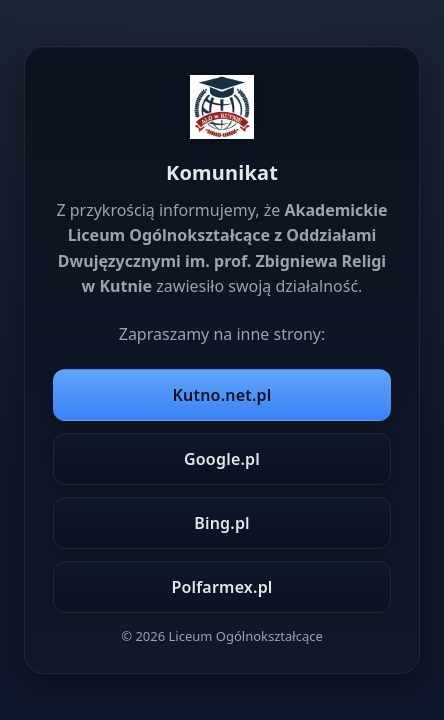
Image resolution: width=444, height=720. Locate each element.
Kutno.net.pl (222, 395)
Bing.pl (222, 523)
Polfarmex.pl (221, 587)
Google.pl (222, 459)
